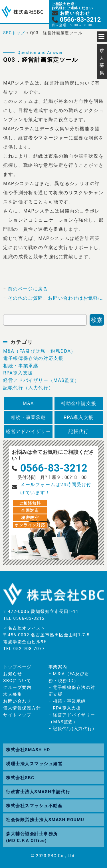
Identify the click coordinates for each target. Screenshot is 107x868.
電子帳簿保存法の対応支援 (33, 358)
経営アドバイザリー (28, 431)
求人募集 (13, 694)
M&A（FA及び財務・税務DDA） (40, 351)
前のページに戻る (28, 289)
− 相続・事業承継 (67, 701)
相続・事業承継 (21, 366)
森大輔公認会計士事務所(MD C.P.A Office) (32, 837)
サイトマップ (17, 715)
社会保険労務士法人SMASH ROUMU (45, 820)
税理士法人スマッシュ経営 (34, 764)
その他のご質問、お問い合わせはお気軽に (56, 298)
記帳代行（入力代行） (28, 388)
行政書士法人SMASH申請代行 (38, 792)
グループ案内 (17, 687)
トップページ (17, 667)
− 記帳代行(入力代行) (71, 729)
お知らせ (13, 674)
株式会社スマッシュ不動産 (34, 806)
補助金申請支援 (79, 403)
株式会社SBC (20, 778)
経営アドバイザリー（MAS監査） (41, 380)
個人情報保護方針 (22, 708)
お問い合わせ (17, 701)
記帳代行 (78, 431)
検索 (97, 320)
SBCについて (17, 681)
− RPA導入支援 (65, 708)
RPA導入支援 (18, 373)
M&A (28, 403)
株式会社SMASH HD (28, 750)
